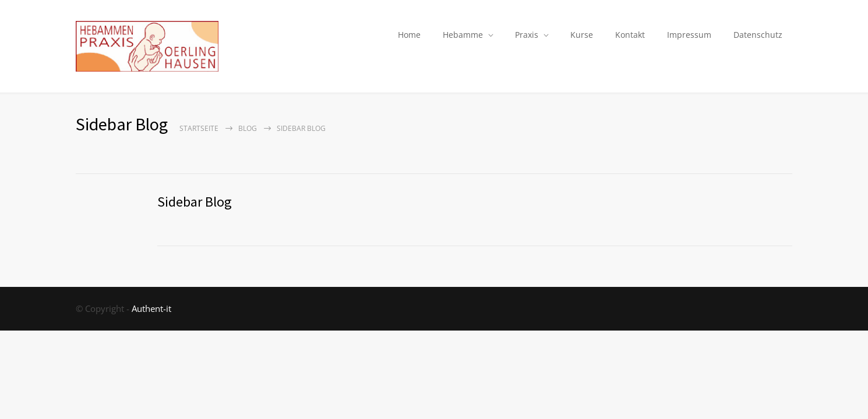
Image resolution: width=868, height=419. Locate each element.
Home (409, 35)
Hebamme (463, 35)
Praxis (527, 35)
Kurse (582, 35)
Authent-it (151, 308)
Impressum (689, 35)
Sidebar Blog (195, 202)
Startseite (199, 128)
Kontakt (630, 35)
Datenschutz (758, 35)
